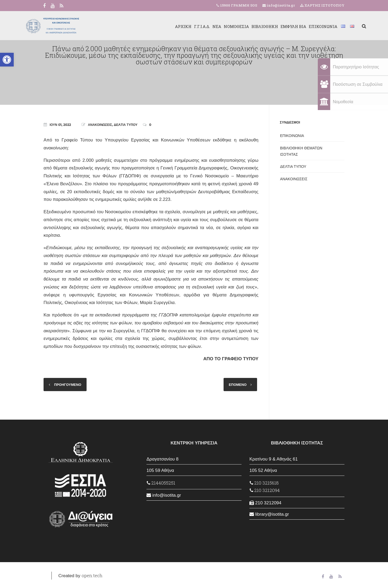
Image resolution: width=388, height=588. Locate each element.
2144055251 (161, 483)
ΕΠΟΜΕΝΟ (238, 385)
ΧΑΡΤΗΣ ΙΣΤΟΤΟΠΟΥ (322, 5)
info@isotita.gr (280, 5)
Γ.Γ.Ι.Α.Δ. (180, 26)
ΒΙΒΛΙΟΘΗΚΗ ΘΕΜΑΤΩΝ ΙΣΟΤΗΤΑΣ (301, 151)
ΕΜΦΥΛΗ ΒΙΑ (272, 26)
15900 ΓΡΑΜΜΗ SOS (239, 5)
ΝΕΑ (195, 26)
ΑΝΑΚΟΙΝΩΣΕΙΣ (100, 125)
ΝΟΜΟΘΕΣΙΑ (215, 26)
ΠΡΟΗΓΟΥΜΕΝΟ (68, 385)
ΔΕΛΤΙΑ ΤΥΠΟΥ (126, 125)
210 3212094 (265, 490)
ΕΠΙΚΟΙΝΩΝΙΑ (301, 26)
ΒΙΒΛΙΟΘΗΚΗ (243, 26)
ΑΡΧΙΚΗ (162, 26)
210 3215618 (264, 483)
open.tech (92, 575)
